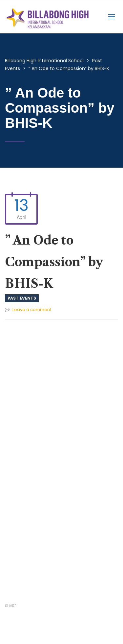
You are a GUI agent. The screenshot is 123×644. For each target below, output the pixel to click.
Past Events (22, 298)
